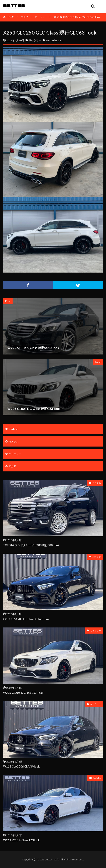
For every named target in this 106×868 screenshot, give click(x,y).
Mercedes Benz (55, 40)
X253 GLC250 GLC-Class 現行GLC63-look (77, 17)
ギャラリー (41, 17)
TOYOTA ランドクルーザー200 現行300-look (31, 545)
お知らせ (97, 556)
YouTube (13, 429)
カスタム (14, 441)
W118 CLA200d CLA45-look (21, 766)
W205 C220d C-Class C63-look (23, 693)
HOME (11, 17)
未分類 (12, 466)
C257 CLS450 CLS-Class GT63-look (26, 619)
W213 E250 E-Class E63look (21, 840)
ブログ (25, 17)
